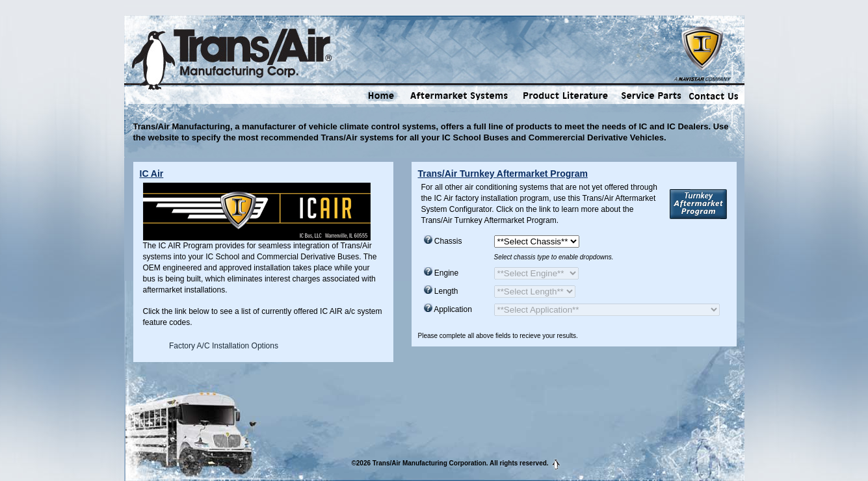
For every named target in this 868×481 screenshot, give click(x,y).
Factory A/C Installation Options (224, 346)
